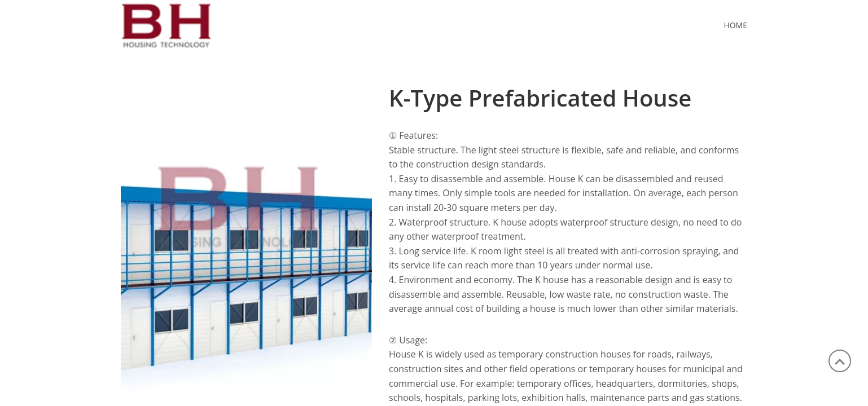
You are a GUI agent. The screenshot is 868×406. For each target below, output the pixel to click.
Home (735, 25)
